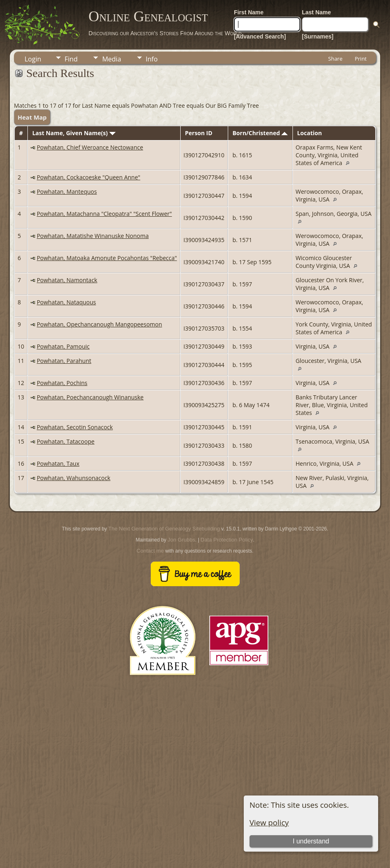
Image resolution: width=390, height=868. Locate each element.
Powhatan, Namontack (67, 280)
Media (111, 59)
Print (361, 59)
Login (33, 59)
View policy (269, 822)
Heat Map (32, 117)
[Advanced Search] (260, 36)
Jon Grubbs (181, 540)
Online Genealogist (148, 16)
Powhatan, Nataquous (67, 302)
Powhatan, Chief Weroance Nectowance (90, 147)
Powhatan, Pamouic (63, 346)
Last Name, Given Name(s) (74, 133)
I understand (311, 841)
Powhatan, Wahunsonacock (74, 478)
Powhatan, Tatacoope (66, 441)
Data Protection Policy (227, 540)
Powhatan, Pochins (62, 383)
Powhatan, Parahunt (64, 361)
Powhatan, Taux (58, 463)
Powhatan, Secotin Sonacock (75, 427)
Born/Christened (260, 133)
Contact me (150, 551)
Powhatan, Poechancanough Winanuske (90, 397)
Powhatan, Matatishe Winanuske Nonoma (93, 236)
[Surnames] (318, 36)
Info (152, 59)
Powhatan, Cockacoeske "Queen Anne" (89, 177)
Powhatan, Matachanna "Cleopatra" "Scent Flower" (104, 214)
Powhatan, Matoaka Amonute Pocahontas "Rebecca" (107, 258)
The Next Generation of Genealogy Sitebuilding (164, 529)
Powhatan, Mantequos (67, 192)
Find (71, 59)
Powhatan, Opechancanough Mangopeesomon (100, 324)
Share (335, 59)
